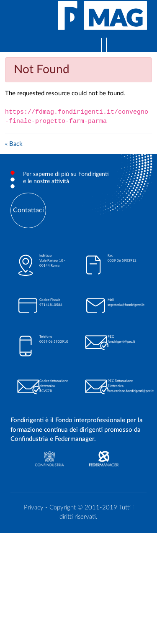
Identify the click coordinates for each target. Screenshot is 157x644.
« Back (14, 144)
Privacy (34, 508)
